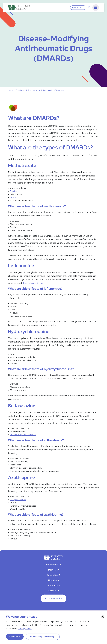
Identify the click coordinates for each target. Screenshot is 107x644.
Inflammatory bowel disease (23, 435)
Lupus (13, 197)
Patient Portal (52, 598)
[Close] (103, 617)
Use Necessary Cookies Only (42, 637)
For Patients (52, 565)
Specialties (52, 575)
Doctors (52, 570)
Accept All (14, 637)
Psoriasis (14, 191)
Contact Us (52, 585)
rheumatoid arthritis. (33, 283)
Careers (52, 591)
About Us (52, 580)
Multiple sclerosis (18, 500)
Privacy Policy (25, 629)
